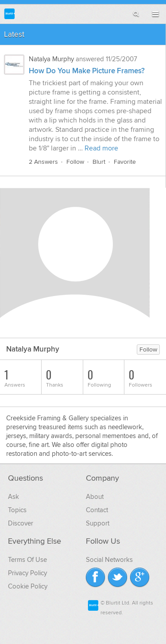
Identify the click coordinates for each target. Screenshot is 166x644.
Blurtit (10, 14)
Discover (21, 523)
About (95, 497)
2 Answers (43, 162)
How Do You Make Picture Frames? (87, 71)
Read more (101, 148)
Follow (75, 162)
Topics (17, 510)
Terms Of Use (27, 560)
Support (98, 523)
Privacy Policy (27, 573)
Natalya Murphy (51, 59)
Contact (97, 510)
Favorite (125, 162)
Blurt (99, 162)
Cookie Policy (28, 586)
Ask (14, 497)
